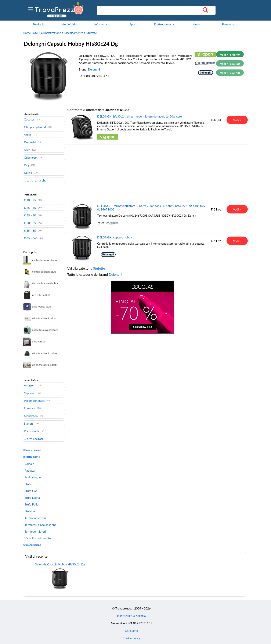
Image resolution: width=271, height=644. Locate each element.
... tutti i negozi (33, 439)
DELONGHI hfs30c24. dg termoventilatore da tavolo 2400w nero (140, 116)
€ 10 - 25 (30, 200)
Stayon (28, 423)
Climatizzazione (51, 33)
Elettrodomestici (165, 24)
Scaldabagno (33, 477)
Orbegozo (30, 157)
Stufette (92, 33)
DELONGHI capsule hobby (115, 237)
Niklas (28, 173)
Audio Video (70, 24)
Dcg (27, 165)
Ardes (28, 134)
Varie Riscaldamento (38, 538)
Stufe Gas (31, 491)
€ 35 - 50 (30, 215)
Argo (27, 150)
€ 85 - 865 (31, 238)
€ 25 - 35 (30, 208)
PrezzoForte (32, 431)
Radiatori (30, 470)
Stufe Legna (32, 498)
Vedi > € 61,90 (230, 73)
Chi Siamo (131, 631)
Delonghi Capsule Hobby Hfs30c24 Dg (60, 564)
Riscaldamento (74, 33)
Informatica (102, 24)
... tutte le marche (35, 180)
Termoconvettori (35, 518)
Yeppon (29, 393)
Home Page (30, 33)
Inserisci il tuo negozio (131, 616)
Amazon (29, 385)
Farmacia (228, 24)
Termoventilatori (35, 531)
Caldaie (29, 464)
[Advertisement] (142, 174)
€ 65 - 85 (30, 230)
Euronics (29, 408)
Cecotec (29, 119)
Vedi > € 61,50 (230, 64)
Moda (196, 24)
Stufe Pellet (32, 504)
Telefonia (39, 24)
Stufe (28, 484)
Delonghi (94, 69)
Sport (133, 24)
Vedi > (237, 120)
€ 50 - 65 (30, 223)
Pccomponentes (34, 400)
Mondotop (31, 416)
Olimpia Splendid (35, 127)
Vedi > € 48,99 (230, 55)
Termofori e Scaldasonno (41, 525)
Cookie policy (131, 638)
